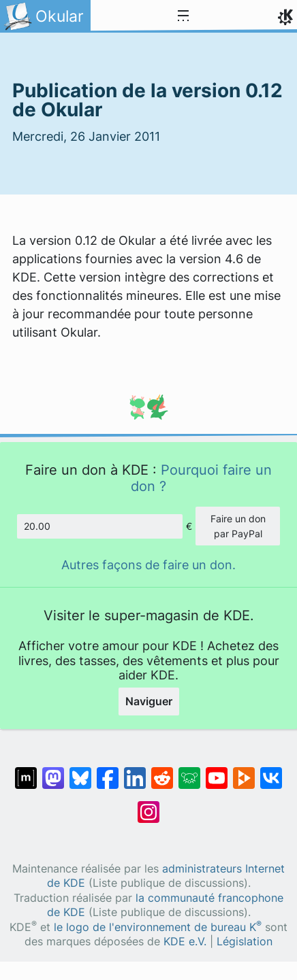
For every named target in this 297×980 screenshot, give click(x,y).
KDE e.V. (185, 942)
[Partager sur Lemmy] (189, 771)
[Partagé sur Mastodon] (53, 771)
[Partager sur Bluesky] (80, 771)
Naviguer (149, 701)
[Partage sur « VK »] (271, 771)
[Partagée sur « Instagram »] (148, 805)
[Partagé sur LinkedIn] (135, 771)
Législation (245, 942)
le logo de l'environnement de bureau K (158, 927)
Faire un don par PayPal (238, 526)
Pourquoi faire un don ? (201, 478)
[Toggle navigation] (183, 16)
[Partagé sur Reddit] (162, 771)
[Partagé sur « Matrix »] (26, 771)
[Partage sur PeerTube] (244, 771)
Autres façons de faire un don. (148, 565)
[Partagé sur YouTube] (217, 771)
